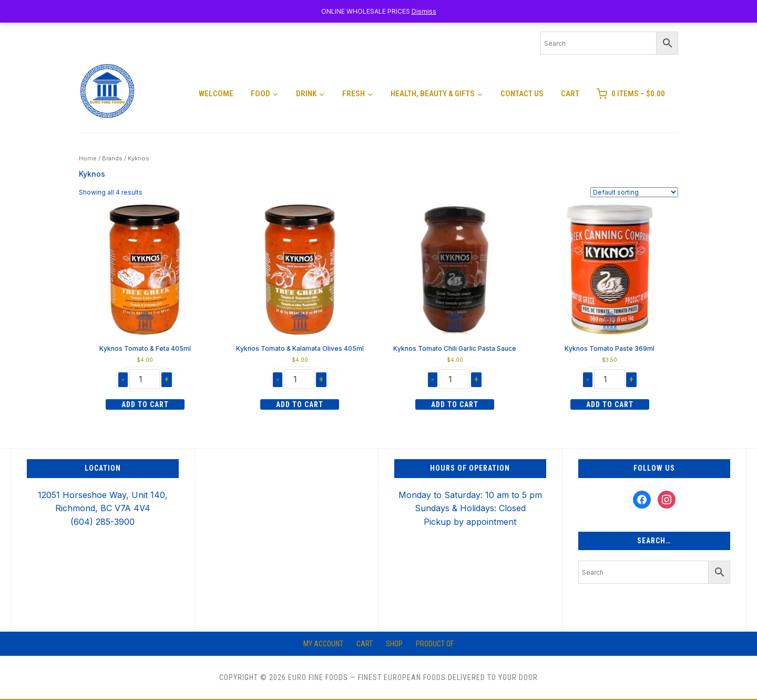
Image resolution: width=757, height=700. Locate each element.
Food (260, 94)
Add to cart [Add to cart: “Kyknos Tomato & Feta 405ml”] (145, 404)
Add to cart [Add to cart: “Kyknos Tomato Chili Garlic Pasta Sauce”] (455, 404)
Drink (306, 94)
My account (323, 644)
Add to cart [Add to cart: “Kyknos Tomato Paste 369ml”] (610, 404)
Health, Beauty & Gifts (433, 94)
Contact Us (522, 94)
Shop (394, 644)
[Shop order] (634, 192)
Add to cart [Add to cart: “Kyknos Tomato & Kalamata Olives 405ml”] (300, 404)
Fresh (354, 94)
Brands (112, 158)
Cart (570, 94)
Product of (435, 644)
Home (88, 158)
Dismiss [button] (424, 11)
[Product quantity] (145, 379)
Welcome (216, 94)
